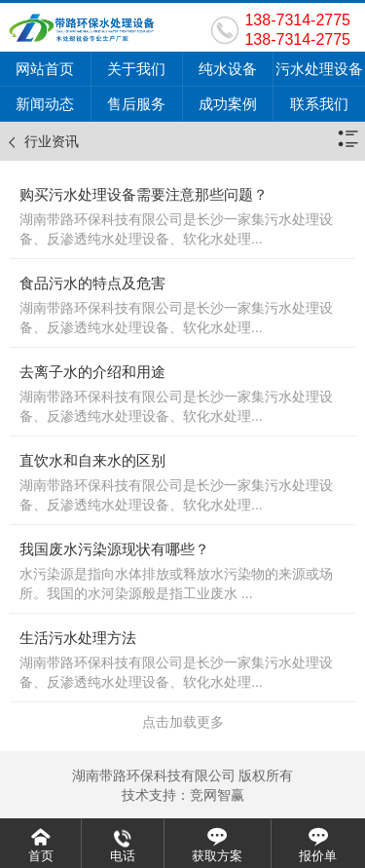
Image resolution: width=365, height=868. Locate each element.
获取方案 (217, 856)
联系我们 (319, 104)
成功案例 (228, 104)
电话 (123, 856)
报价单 (318, 856)
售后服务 (136, 104)
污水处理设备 (319, 69)
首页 (41, 856)
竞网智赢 (217, 795)
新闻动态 (45, 104)
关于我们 (136, 69)
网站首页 (45, 69)
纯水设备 (228, 69)
